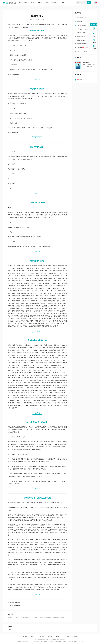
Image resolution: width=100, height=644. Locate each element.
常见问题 (75, 636)
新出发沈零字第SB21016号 (49, 641)
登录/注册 (54, 3)
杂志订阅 (40, 3)
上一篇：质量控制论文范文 (14, 602)
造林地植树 (79, 22)
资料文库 (26, 3)
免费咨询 (94, 29)
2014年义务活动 (82, 47)
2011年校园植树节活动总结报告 (37, 422)
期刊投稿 (94, 41)
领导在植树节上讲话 (37, 261)
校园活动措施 (81, 25)
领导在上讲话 (82, 51)
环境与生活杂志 (11, 629)
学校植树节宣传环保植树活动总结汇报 (37, 498)
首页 (20, 3)
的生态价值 (81, 80)
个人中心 (67, 636)
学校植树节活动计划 (37, 31)
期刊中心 (33, 3)
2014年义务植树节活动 (37, 203)
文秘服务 (94, 47)
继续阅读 (37, 80)
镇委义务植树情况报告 (82, 18)
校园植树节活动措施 (37, 147)
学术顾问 (93, 24)
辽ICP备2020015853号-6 (28, 641)
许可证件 (33, 636)
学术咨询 (94, 35)
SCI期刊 (47, 3)
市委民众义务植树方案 (82, 44)
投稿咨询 (50, 636)
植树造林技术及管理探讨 (83, 40)
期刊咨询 (42, 636)
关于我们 (25, 636)
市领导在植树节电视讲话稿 (37, 340)
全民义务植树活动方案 (82, 29)
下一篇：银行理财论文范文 (14, 605)
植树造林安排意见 (81, 33)
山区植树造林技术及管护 (83, 36)
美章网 (4, 8)
